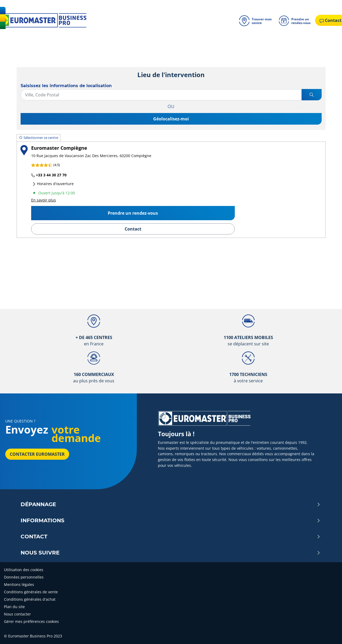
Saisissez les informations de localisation (66, 86)
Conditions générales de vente (31, 592)
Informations (170, 520)
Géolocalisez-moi (171, 119)
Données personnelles (24, 577)
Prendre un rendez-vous (133, 213)
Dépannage (170, 504)
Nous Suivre (170, 553)
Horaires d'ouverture (53, 184)
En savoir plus (44, 200)
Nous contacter (17, 614)
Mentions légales (19, 584)
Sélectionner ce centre (39, 138)
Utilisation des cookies (24, 570)
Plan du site (14, 607)
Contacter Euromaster (37, 454)
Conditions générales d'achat (30, 599)
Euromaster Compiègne (59, 148)
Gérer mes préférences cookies (31, 621)
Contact (133, 229)
